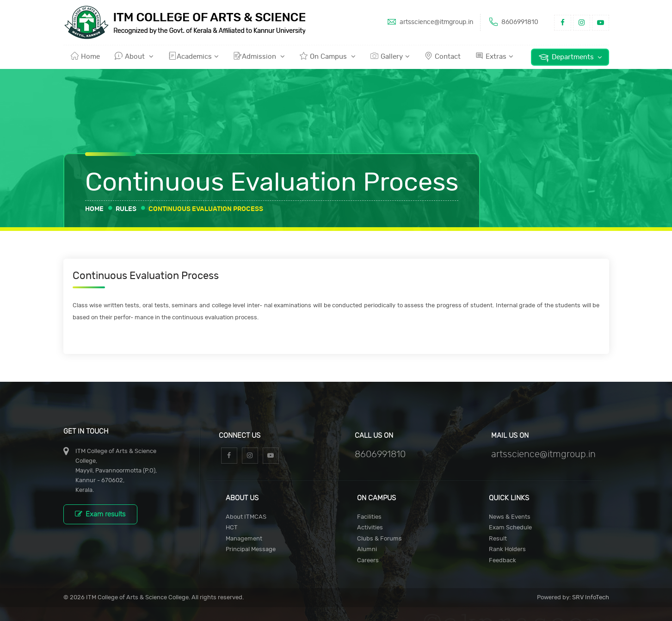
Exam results (100, 514)
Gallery (390, 56)
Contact (443, 56)
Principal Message (251, 550)
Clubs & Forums (379, 539)
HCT (232, 528)
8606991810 (513, 22)
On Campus (328, 56)
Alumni (367, 550)
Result (498, 539)
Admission (259, 56)
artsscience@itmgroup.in (429, 22)
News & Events (510, 517)
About (134, 56)
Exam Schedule (510, 528)
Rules (126, 209)
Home (85, 56)
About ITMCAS (246, 517)
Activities (370, 528)
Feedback (502, 561)
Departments (570, 57)
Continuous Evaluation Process (206, 209)
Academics (194, 56)
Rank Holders (507, 550)
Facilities (369, 517)
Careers (368, 561)
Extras (494, 56)
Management (244, 539)
